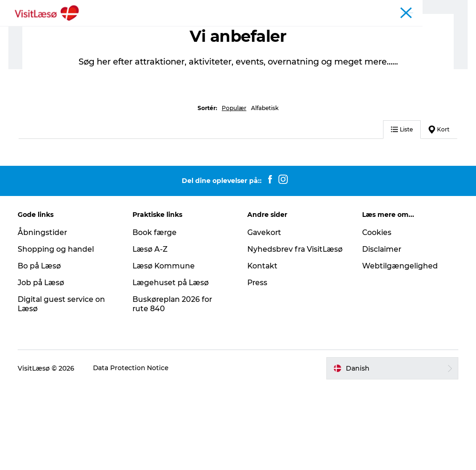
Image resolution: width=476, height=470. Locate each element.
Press (258, 375)
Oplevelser (162, 30)
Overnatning (217, 30)
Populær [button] (234, 192)
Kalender (383, 9)
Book (120, 30)
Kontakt (263, 359)
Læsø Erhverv (448, 9)
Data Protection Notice (132, 452)
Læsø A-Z (151, 333)
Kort (439, 213)
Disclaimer (382, 333)
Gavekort (265, 316)
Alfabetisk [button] (265, 192)
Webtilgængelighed (400, 349)
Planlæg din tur (280, 30)
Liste (402, 213)
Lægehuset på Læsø (172, 366)
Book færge (155, 316)
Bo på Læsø (41, 349)
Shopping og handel (57, 333)
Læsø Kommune (165, 349)
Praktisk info (343, 30)
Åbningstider (343, 9)
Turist (412, 9)
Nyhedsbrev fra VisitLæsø (277, 338)
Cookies (377, 316)
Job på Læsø (42, 366)
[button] (392, 452)
